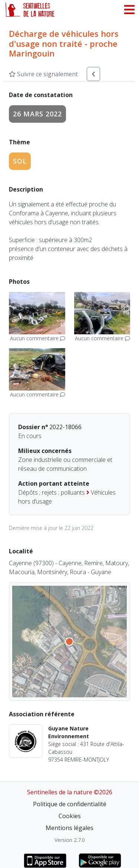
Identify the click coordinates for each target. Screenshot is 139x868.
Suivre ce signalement (43, 74)
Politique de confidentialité (70, 804)
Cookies (70, 816)
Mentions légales (69, 828)
